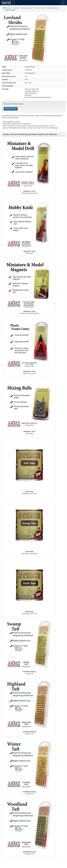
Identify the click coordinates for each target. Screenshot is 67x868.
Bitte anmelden (11, 109)
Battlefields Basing (53, 8)
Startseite (7, 8)
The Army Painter (40, 8)
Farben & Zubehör (27, 8)
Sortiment (16, 8)
